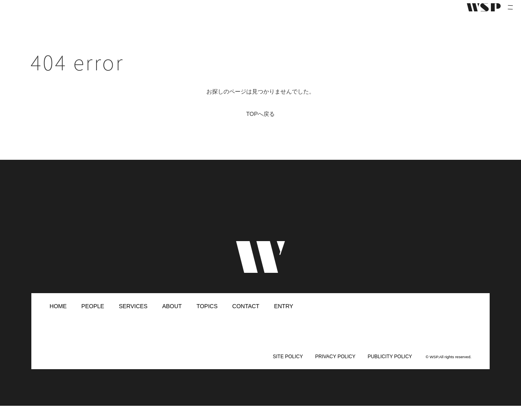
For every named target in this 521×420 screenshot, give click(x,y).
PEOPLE (93, 320)
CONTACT (246, 320)
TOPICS (207, 320)
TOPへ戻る (261, 128)
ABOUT (172, 320)
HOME (58, 320)
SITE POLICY (288, 371)
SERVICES (133, 320)
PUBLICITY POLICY (390, 371)
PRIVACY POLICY (335, 371)
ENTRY (283, 320)
